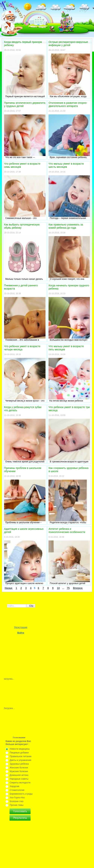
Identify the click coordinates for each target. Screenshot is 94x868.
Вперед (78, 588)
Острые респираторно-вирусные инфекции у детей (68, 44)
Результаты (20, 818)
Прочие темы (17, 805)
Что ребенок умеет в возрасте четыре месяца (22, 348)
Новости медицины (20, 749)
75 (68, 588)
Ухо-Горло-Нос (17, 798)
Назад (8, 588)
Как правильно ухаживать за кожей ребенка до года (66, 226)
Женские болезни (19, 768)
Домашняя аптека (19, 775)
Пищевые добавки (19, 753)
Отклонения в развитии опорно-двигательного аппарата (68, 104)
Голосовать (20, 811)
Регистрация (21, 627)
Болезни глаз (17, 801)
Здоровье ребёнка (19, 764)
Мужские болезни (19, 771)
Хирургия (14, 786)
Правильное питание (21, 756)
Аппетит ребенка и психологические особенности (67, 530)
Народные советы (19, 779)
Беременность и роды (21, 794)
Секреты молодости (20, 783)
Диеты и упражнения (21, 760)
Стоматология (17, 790)
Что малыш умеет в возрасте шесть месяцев (66, 165)
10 (58, 588)
